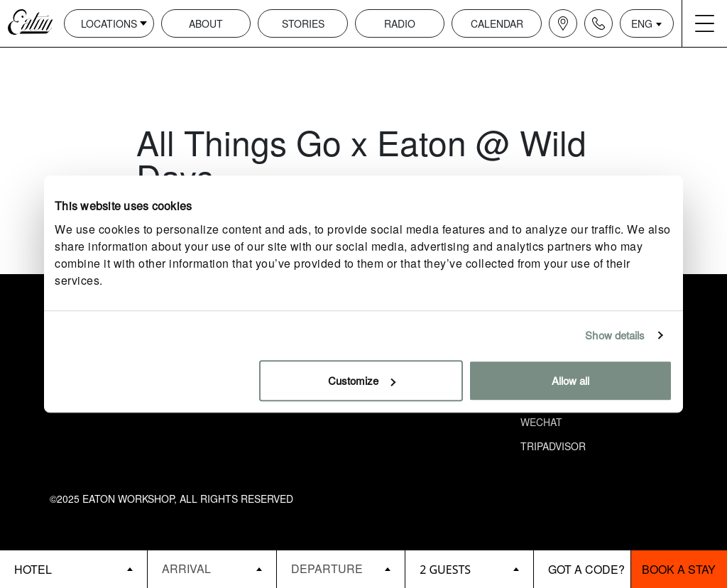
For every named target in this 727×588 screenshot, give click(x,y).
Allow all (570, 380)
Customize (362, 380)
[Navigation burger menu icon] (704, 23)
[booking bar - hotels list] (73, 569)
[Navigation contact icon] (598, 23)
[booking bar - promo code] (582, 569)
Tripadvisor (553, 446)
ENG (642, 23)
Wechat (541, 422)
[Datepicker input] (212, 568)
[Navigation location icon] (563, 23)
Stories (303, 23)
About (206, 23)
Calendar (497, 23)
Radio (400, 23)
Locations (109, 23)
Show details (615, 335)
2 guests (445, 570)
